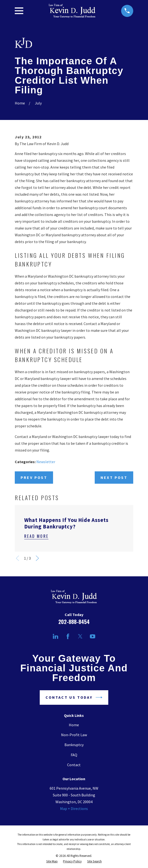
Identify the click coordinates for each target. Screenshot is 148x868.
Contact (74, 765)
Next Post (114, 477)
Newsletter (46, 462)
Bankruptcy (74, 745)
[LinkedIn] (55, 636)
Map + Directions (74, 809)
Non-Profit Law (74, 735)
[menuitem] (52, 861)
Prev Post (34, 477)
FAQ (74, 755)
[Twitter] (80, 636)
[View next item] (37, 558)
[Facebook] (68, 636)
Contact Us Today (74, 697)
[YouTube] (93, 636)
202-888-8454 (74, 622)
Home (74, 725)
